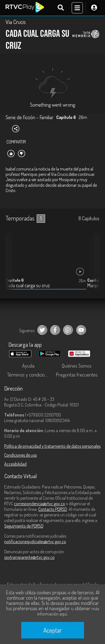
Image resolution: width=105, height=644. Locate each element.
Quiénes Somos (77, 366)
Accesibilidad (15, 464)
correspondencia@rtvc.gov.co (39, 504)
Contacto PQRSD (53, 509)
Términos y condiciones (29, 375)
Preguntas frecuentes (77, 375)
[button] (92, 265)
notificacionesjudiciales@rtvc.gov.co (35, 542)
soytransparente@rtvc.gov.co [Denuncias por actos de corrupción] (29, 557)
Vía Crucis (16, 22)
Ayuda (28, 366)
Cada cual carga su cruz (28, 285)
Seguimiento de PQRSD (24, 526)
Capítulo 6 (15, 280)
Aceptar (53, 630)
